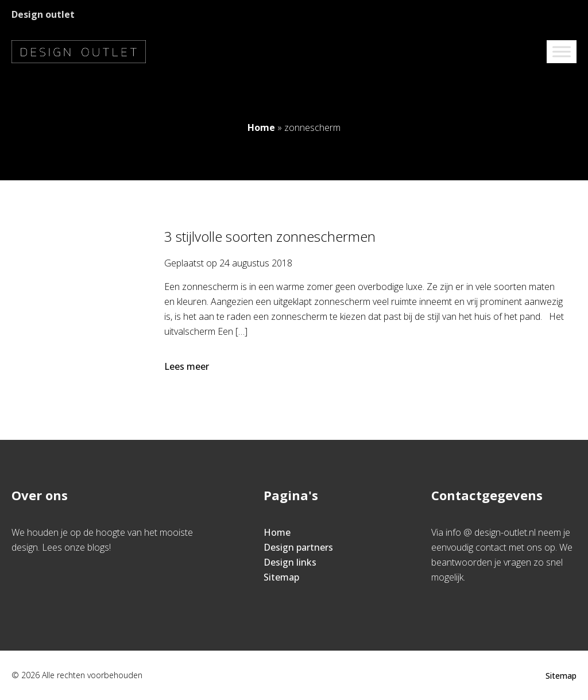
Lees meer (188, 366)
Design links (290, 562)
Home (261, 127)
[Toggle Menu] (562, 51)
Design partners (298, 547)
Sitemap (281, 577)
